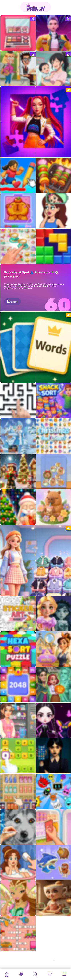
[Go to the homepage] (36, 7)
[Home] (7, 974)
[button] (21, 974)
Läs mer (12, 302)
